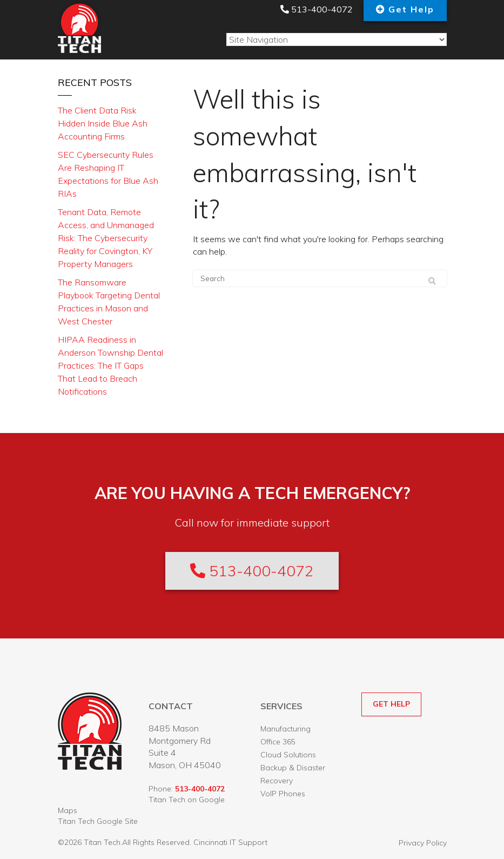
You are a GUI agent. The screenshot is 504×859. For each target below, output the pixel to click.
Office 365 (278, 742)
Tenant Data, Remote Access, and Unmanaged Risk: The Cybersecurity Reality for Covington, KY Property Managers (106, 238)
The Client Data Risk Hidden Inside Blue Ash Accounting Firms (103, 123)
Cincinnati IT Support (230, 842)
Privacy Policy (423, 843)
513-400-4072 (317, 9)
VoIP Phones (283, 794)
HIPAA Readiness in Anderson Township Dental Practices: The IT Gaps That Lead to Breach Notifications (110, 365)
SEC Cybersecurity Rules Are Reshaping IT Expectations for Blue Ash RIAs (108, 174)
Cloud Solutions (288, 755)
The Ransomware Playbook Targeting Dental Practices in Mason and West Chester (109, 302)
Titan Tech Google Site (98, 821)
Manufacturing (285, 729)
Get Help (411, 9)
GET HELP (391, 704)
